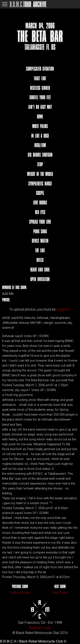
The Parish (60, 593)
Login (47, 628)
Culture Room (20, 593)
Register (36, 628)
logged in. (64, 309)
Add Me (8, 294)
